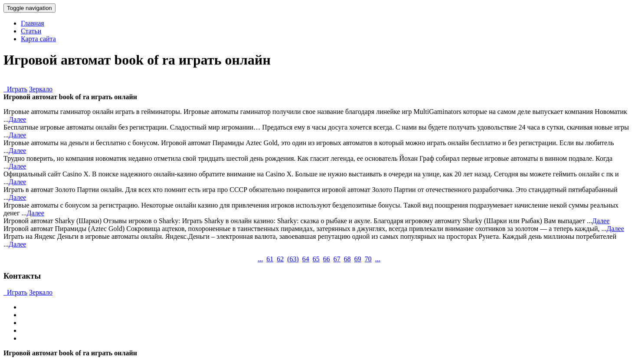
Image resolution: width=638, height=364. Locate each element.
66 (327, 259)
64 (306, 259)
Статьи (31, 31)
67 (337, 259)
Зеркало (41, 89)
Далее (17, 119)
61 (270, 259)
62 (280, 259)
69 (358, 259)
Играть (15, 89)
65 (316, 259)
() (293, 259)
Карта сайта (38, 39)
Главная (33, 23)
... (260, 259)
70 (368, 259)
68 (347, 259)
